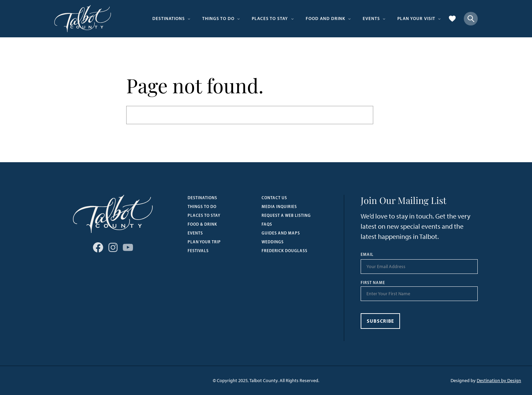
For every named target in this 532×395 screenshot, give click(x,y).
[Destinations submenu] (189, 19)
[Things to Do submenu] (239, 19)
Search (389, 115)
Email (367, 255)
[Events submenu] (384, 19)
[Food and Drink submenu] (349, 19)
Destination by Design (499, 381)
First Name (373, 283)
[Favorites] (452, 19)
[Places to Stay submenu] (292, 19)
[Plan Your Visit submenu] (439, 19)
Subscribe (381, 321)
